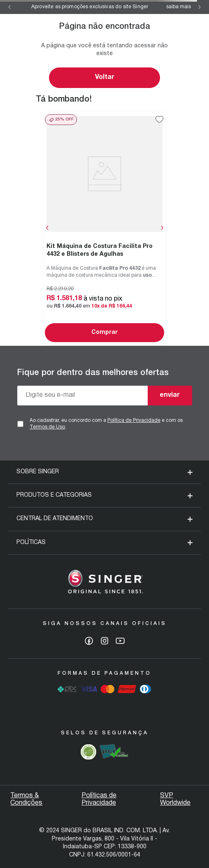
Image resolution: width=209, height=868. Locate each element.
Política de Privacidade (134, 420)
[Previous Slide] (9, 7)
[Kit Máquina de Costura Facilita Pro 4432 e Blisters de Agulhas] (104, 228)
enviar (170, 395)
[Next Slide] (200, 7)
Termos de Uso (47, 427)
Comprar (104, 332)
